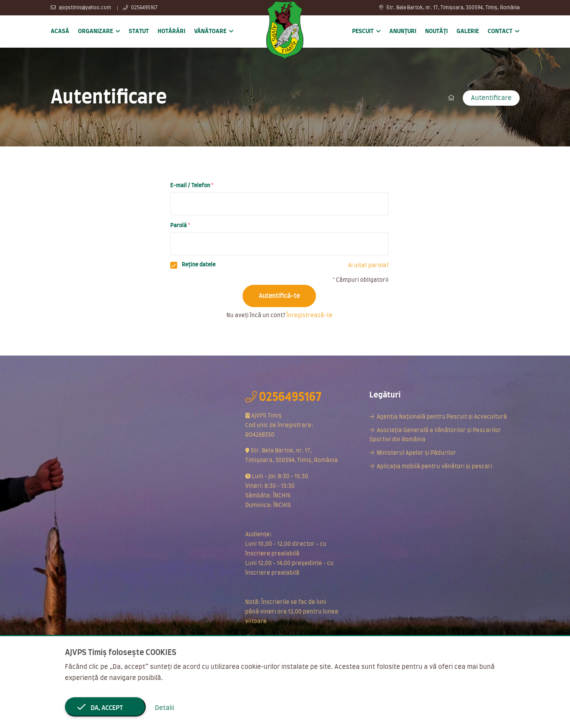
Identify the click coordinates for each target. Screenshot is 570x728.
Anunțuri (403, 31)
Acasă (60, 31)
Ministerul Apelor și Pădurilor (416, 453)
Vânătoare (210, 31)
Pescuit (363, 31)
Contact (500, 31)
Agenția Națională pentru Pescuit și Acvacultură (442, 417)
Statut (139, 31)
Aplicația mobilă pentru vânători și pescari (435, 467)
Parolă (179, 226)
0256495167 (140, 8)
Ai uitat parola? (368, 266)
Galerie (468, 31)
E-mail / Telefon (190, 186)
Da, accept (105, 708)
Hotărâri (171, 31)
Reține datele (199, 265)
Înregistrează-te (309, 316)
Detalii (165, 708)
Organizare (96, 31)
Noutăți (436, 31)
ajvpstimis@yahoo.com (81, 8)
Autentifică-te (279, 296)
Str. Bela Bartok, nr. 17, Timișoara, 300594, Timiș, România (450, 8)
